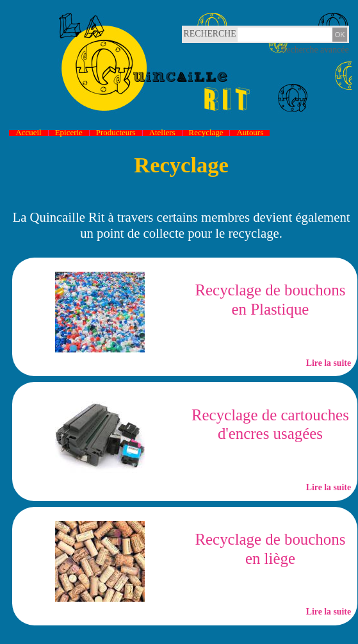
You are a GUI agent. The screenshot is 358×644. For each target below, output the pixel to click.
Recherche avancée (314, 50)
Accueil (28, 133)
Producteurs (116, 133)
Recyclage (206, 133)
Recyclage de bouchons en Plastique (270, 300)
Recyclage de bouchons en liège (270, 549)
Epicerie (69, 133)
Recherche (198, 34)
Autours (250, 133)
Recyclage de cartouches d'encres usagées (270, 425)
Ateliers (162, 133)
